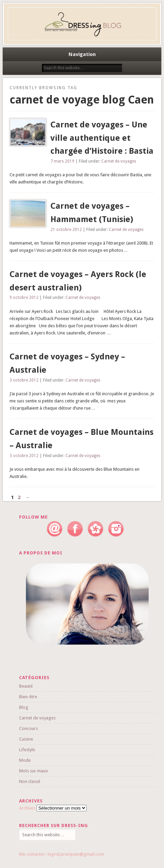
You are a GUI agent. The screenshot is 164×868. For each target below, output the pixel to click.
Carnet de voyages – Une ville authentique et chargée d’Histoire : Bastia (102, 138)
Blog (24, 707)
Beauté (26, 686)
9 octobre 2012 (24, 298)
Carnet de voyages (119, 161)
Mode (25, 760)
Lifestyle (27, 750)
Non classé (30, 781)
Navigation (82, 54)
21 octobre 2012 (66, 230)
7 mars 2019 (62, 161)
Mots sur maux (34, 771)
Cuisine (26, 739)
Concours (28, 728)
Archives (27, 808)
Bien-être (28, 697)
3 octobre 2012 (24, 380)
